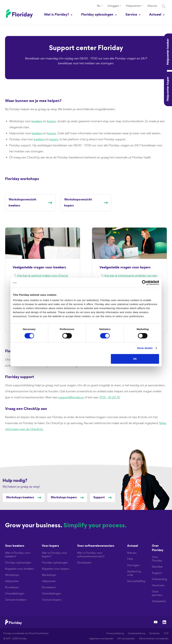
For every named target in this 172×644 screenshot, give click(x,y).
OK (135, 359)
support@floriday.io (71, 397)
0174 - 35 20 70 (109, 397)
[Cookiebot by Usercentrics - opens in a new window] (144, 283)
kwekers (37, 121)
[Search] (164, 6)
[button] (100, 6)
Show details (145, 348)
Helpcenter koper (168, 89)
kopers (51, 121)
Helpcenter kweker (168, 52)
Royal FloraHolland (39, 633)
